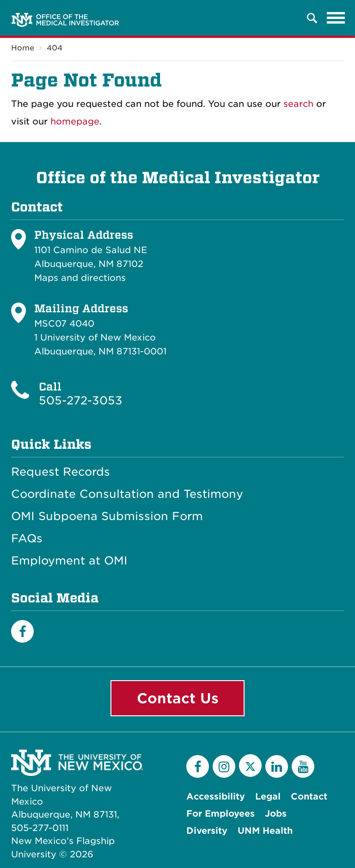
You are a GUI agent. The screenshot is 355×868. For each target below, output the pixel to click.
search (298, 104)
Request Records (61, 472)
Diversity (207, 831)
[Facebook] (22, 631)
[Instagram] (224, 766)
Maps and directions (80, 278)
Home (23, 48)
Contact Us (178, 698)
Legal (268, 797)
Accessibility (216, 797)
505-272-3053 (81, 400)
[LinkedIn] (277, 766)
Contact (309, 797)
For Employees (220, 814)
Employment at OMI (69, 561)
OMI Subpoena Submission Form (107, 516)
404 (55, 48)
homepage (75, 121)
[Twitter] (250, 766)
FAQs (27, 539)
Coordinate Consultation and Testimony (127, 494)
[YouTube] (303, 766)
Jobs (276, 814)
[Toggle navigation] (336, 18)
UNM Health (265, 831)
